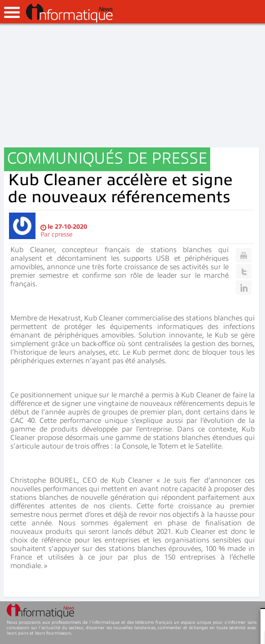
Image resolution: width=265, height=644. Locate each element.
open (12, 12)
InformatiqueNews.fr (69, 13)
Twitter (244, 271)
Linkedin (244, 288)
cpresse (62, 234)
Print (244, 255)
